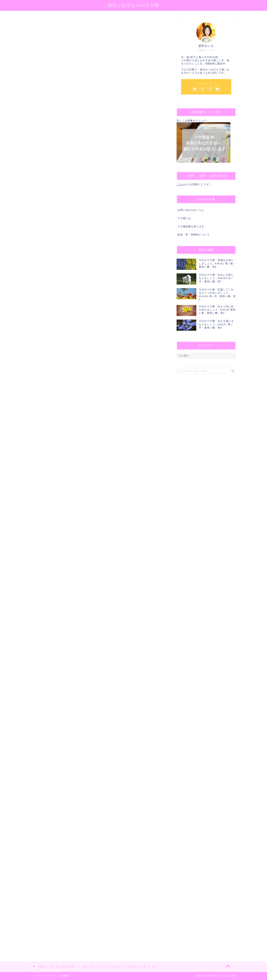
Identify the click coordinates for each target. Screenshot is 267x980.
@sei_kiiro (87, 62)
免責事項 (65, 976)
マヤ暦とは (184, 218)
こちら (181, 184)
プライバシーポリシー (45, 976)
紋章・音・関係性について (194, 235)
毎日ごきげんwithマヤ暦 (134, 5)
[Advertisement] (99, 817)
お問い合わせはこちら (191, 210)
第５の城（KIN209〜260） (45, 21)
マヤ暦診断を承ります (191, 227)
